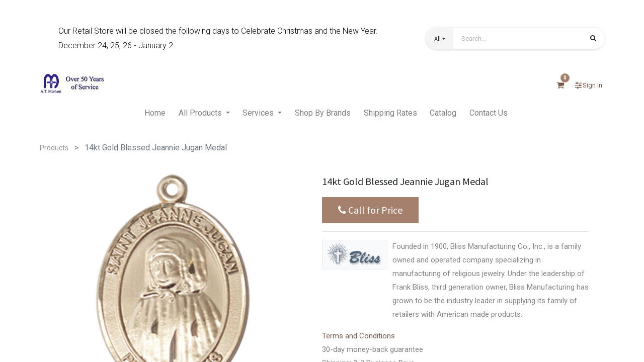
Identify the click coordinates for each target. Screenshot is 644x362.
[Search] (593, 39)
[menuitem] (155, 114)
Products (54, 148)
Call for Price (370, 210)
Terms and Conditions (358, 336)
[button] (440, 38)
